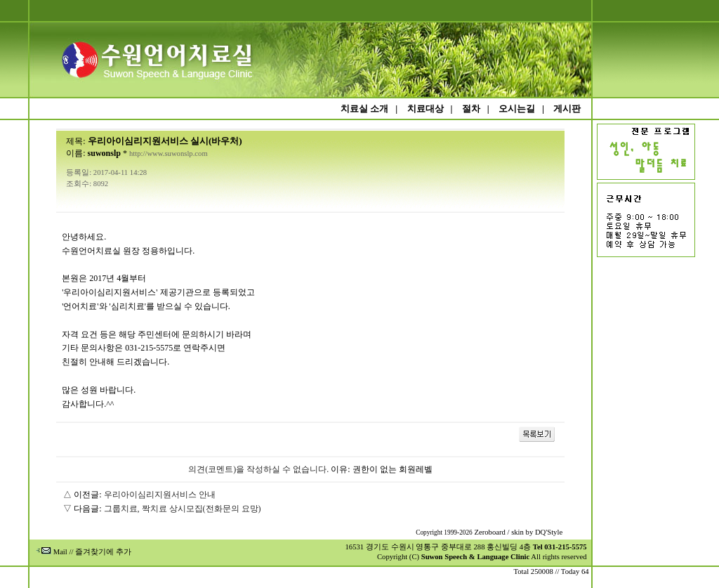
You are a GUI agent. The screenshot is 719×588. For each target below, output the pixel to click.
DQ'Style (549, 532)
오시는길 (517, 109)
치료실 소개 (364, 109)
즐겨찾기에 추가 (103, 552)
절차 (471, 109)
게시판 (567, 109)
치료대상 (426, 109)
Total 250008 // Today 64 (551, 571)
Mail (52, 552)
